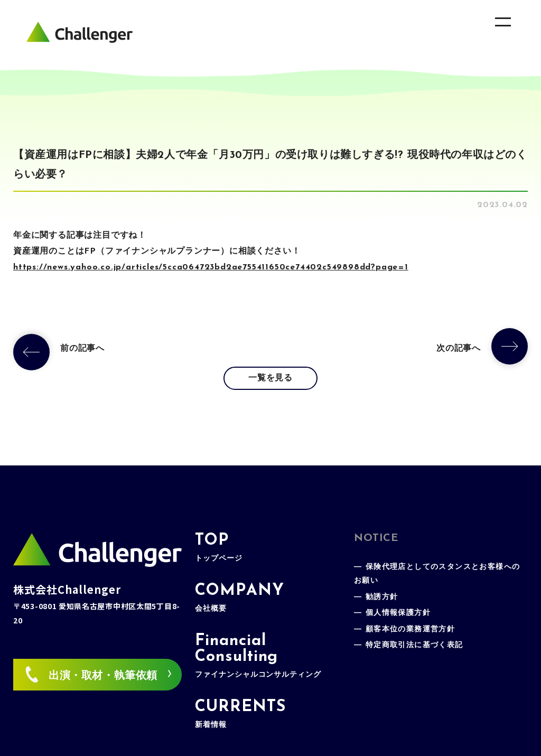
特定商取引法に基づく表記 (414, 645)
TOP (218, 548)
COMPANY (239, 598)
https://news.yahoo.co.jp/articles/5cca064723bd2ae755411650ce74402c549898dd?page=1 (211, 267)
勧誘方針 (382, 597)
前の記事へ (82, 349)
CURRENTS (240, 714)
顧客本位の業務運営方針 (410, 629)
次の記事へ (459, 349)
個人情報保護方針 (398, 613)
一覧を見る (270, 378)
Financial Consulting (258, 656)
